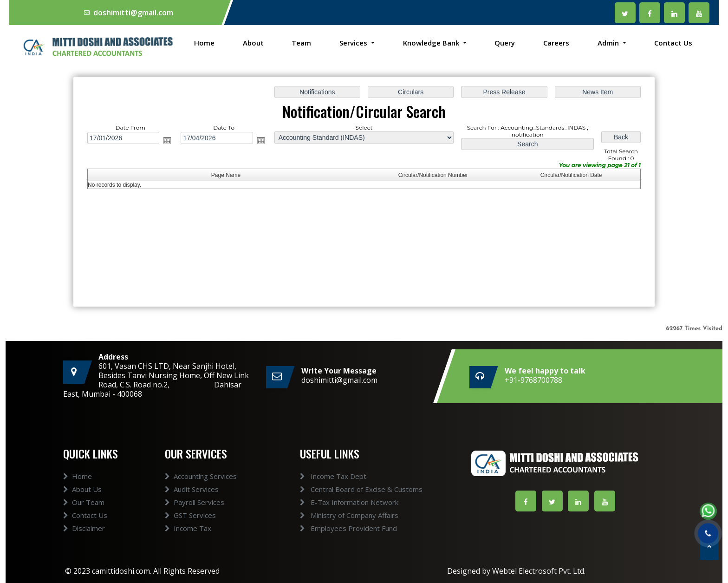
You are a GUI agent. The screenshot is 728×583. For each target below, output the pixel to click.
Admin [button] (609, 43)
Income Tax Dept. (325, 476)
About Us (82, 498)
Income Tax (188, 537)
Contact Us (673, 43)
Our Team (84, 511)
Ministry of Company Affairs (341, 515)
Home (204, 43)
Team (301, 43)
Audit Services (192, 498)
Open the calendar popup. (167, 140)
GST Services (190, 524)
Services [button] (354, 43)
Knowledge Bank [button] (432, 43)
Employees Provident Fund (340, 528)
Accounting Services (201, 485)
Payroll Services (195, 511)
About (253, 43)
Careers (556, 43)
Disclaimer (84, 537)
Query (505, 43)
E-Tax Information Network (341, 502)
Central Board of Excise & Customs (353, 489)
